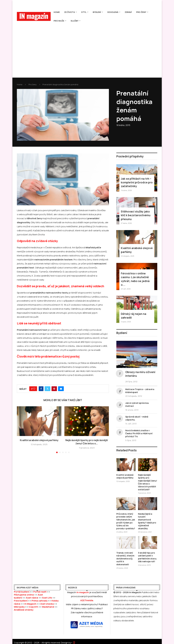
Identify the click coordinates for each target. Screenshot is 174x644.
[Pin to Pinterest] (54, 389)
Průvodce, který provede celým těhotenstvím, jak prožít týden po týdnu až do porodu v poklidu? (126, 521)
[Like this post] (34, 389)
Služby (75, 21)
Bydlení (97, 12)
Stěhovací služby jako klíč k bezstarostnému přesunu (136, 215)
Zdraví (128, 12)
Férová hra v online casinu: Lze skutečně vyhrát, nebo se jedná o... (135, 279)
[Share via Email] (61, 389)
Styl (84, 12)
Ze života (70, 12)
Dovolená (113, 12)
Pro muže (59, 21)
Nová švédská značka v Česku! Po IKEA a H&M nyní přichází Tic (139, 433)
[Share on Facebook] (41, 389)
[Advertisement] (87, 47)
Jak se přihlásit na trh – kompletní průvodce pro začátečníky (137, 182)
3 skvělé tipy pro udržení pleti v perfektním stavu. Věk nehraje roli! (147, 557)
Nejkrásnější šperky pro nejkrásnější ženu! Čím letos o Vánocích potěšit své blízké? (147, 482)
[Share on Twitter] (47, 389)
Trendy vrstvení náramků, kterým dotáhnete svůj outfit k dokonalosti (125, 559)
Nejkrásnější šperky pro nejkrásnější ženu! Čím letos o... (87, 442)
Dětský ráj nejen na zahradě (134, 316)
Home (57, 12)
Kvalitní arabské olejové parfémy (39, 440)
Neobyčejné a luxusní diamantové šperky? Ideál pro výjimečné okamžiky (147, 521)
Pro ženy (141, 12)
